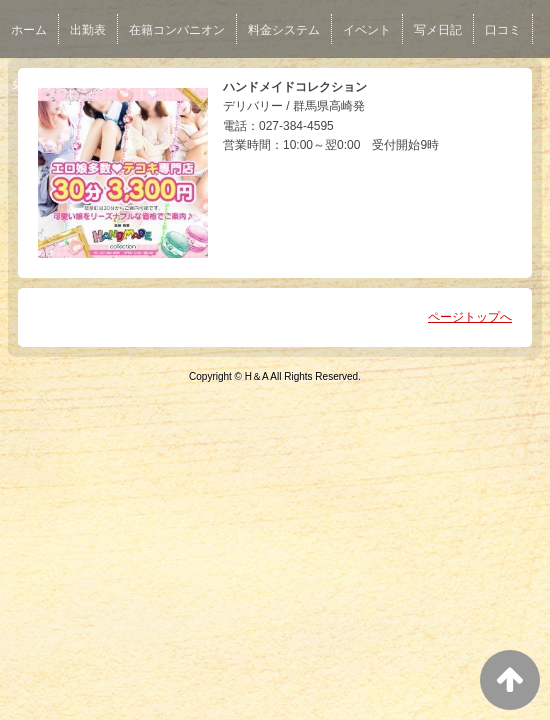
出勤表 (88, 30)
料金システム (284, 30)
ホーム (29, 30)
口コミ (503, 30)
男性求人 (106, 84)
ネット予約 (183, 84)
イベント (367, 30)
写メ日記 (438, 30)
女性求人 (35, 84)
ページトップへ (470, 317)
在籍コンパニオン (177, 30)
